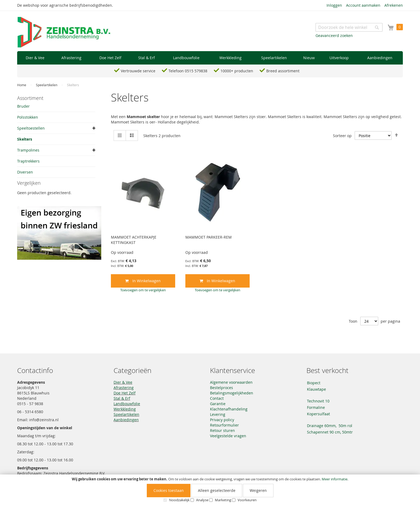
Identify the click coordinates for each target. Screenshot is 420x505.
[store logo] (64, 32)
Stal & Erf (122, 398)
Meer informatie (335, 479)
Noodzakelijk (179, 500)
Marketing (223, 500)
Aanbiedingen (126, 420)
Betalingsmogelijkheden (232, 393)
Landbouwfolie (127, 404)
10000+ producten (237, 71)
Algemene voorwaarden (231, 382)
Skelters (25, 139)
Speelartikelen (47, 85)
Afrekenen (394, 5)
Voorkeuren (247, 500)
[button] (143, 290)
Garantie (218, 404)
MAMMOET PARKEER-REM (209, 237)
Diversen (25, 172)
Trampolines (28, 150)
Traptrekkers (28, 161)
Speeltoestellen (31, 128)
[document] (210, 490)
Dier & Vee (123, 382)
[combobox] (349, 27)
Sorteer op (342, 136)
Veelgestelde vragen (228, 436)
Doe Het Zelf (125, 393)
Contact (217, 398)
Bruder (23, 106)
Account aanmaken (363, 5)
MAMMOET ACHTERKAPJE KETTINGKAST (134, 240)
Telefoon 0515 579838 (188, 71)
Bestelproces (222, 388)
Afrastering (124, 388)
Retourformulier (224, 425)
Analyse (202, 500)
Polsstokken (28, 117)
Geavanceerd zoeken (334, 35)
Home (22, 85)
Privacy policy (222, 420)
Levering (218, 414)
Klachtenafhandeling (229, 409)
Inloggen (334, 5)
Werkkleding (125, 409)
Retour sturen (222, 430)
